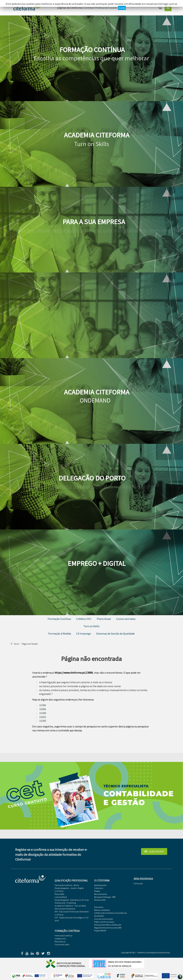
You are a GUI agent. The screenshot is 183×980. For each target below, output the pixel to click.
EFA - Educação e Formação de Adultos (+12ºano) (72, 913)
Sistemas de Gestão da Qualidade (115, 634)
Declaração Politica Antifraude (108, 925)
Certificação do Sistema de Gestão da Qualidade (110, 914)
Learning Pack (61, 897)
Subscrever (154, 851)
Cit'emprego (84, 634)
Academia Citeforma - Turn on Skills (70, 906)
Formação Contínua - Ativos (67, 885)
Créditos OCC (84, 619)
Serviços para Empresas (65, 909)
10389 (43, 721)
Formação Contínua (59, 619)
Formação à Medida (60, 634)
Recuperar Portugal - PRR (105, 897)
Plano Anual (104, 619)
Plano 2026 (59, 894)
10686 (43, 709)
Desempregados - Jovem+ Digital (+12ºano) (69, 890)
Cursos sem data (126, 619)
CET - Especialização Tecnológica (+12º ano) (72, 919)
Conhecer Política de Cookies (101, 8)
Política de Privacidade (104, 922)
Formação (138, 883)
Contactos (99, 888)
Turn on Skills (91, 626)
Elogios (97, 891)
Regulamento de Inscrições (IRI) (108, 928)
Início (17, 644)
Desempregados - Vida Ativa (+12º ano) (72, 900)
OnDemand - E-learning (65, 903)
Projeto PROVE (100, 931)
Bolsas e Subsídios (102, 910)
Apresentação (100, 885)
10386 (43, 705)
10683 (43, 717)
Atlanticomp (164, 952)
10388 (43, 713)
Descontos (99, 907)
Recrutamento (101, 894)
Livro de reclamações (104, 919)
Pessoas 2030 (100, 900)
